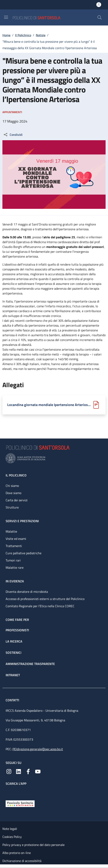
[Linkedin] (19, 771)
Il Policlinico (23, 35)
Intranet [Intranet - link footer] (13, 675)
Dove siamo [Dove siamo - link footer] (13, 493)
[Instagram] (9, 771)
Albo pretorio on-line (17, 853)
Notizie (41, 35)
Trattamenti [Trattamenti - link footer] (14, 546)
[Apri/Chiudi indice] (2, 866)
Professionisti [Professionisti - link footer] (17, 630)
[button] (100, 17)
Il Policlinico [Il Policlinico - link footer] (16, 475)
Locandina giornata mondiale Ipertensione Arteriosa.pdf (49, 405)
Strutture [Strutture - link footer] (12, 507)
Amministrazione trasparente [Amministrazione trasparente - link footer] (30, 664)
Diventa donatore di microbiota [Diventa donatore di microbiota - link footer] (27, 592)
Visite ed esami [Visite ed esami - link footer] (16, 539)
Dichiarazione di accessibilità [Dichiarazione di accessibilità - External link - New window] (22, 861)
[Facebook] (28, 771)
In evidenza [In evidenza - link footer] (15, 581)
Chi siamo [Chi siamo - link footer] (12, 486)
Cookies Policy (12, 837)
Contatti (13, 700)
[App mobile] (9, 792)
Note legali (10, 829)
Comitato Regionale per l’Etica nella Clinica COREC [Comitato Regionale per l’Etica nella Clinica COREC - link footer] (40, 606)
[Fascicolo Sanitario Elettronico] (20, 803)
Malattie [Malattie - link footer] (11, 531)
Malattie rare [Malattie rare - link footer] (15, 567)
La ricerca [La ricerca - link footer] (14, 641)
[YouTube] (38, 771)
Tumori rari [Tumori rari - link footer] (13, 560)
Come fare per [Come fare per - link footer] (17, 620)
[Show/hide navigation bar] (6, 17)
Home (6, 35)
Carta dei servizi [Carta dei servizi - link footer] (17, 500)
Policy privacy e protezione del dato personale (33, 845)
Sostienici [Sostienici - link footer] (13, 653)
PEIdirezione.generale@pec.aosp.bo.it (38, 749)
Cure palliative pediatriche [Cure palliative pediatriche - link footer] (24, 553)
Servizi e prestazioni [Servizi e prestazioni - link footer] (22, 521)
